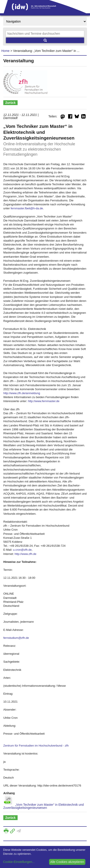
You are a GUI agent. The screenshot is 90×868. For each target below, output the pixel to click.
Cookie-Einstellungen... (19, 862)
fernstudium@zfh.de (16, 638)
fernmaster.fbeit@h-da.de (27, 208)
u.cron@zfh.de (22, 550)
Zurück (10, 103)
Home (5, 51)
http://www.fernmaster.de (44, 401)
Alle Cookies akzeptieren (67, 862)
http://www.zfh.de (25, 554)
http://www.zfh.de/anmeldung (22, 393)
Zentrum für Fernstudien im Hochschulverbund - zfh (36, 746)
